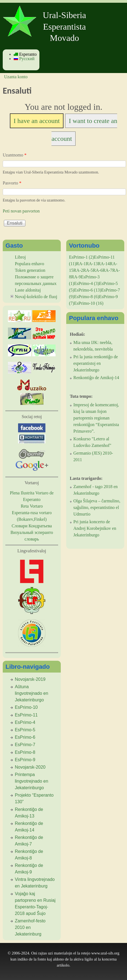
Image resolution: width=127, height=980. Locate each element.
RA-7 (108, 270)
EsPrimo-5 (25, 730)
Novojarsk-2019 (30, 679)
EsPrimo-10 (26, 707)
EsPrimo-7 (25, 745)
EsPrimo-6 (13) (88, 290)
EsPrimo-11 (26, 715)
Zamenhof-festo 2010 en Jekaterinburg (30, 927)
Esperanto (25, 54)
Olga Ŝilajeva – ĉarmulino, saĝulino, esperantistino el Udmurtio (97, 507)
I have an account (37, 121)
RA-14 (104, 264)
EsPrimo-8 (25, 752)
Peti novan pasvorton (21, 211)
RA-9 (76, 277)
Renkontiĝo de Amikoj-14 (96, 378)
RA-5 (88, 270)
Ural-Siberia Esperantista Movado (64, 26)
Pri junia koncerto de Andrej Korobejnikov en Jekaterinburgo (95, 528)
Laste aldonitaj (28, 290)
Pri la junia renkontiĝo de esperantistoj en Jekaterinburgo (96, 363)
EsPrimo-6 (25, 737)
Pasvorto (12, 183)
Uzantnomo (15, 155)
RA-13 (92, 264)
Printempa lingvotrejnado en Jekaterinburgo (31, 781)
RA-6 (98, 270)
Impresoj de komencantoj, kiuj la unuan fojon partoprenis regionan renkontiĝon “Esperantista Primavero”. (96, 418)
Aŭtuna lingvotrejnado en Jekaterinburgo (31, 693)
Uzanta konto (16, 77)
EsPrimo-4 (25, 722)
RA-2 (78, 270)
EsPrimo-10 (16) (89, 303)
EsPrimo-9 (25, 760)
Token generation (30, 270)
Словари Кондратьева (32, 526)
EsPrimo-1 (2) (81, 257)
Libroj (20, 257)
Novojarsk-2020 (30, 767)
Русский (24, 59)
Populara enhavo (29, 264)
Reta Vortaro (32, 506)
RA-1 (81, 264)
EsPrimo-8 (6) (87, 297)
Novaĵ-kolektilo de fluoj (36, 297)
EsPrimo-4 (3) (87, 283)
